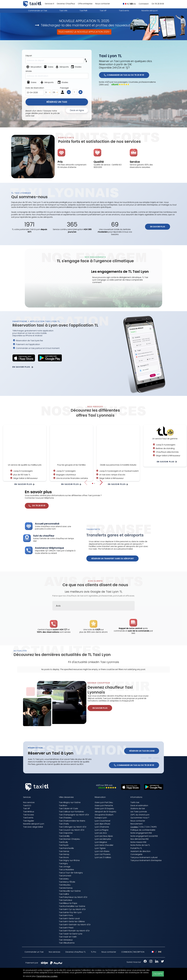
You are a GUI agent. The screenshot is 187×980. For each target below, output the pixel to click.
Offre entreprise (85, 4)
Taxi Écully (63, 842)
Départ (29, 56)
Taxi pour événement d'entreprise (146, 860)
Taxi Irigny (63, 863)
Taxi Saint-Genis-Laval (69, 918)
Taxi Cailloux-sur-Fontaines (71, 812)
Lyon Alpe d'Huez (102, 824)
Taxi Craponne (66, 833)
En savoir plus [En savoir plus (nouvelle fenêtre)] (29, 976)
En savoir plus (158, 227)
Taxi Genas (64, 851)
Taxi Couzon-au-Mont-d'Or (72, 830)
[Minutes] (55, 92)
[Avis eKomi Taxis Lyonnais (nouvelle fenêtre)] (106, 788)
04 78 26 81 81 (158, 4)
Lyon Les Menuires (103, 839)
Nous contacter (103, 4)
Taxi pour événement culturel (144, 857)
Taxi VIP (103, 11)
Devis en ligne (77, 110)
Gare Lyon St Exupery (104, 808)
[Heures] (48, 92)
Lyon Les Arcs (101, 833)
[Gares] (49, 67)
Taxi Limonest (65, 876)
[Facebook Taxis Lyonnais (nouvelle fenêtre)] (144, 962)
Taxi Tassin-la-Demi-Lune (71, 934)
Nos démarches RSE (140, 839)
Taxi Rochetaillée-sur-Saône (72, 906)
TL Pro (93, 952)
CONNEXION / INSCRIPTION (133, 952)
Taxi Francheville (66, 848)
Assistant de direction (140, 851)
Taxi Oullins (64, 894)
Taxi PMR (83, 11)
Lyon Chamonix (102, 827)
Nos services (29, 802)
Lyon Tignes (100, 848)
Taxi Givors (64, 857)
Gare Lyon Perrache (104, 806)
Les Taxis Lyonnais (139, 812)
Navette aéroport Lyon (34, 824)
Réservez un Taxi (57, 102)
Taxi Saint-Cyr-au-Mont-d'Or (72, 909)
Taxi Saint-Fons (66, 915)
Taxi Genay (64, 854)
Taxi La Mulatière (66, 870)
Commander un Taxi (38, 11)
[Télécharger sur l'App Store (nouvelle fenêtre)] (129, 789)
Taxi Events (124, 11)
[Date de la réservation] (35, 93)
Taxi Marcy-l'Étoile (67, 882)
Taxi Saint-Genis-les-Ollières (72, 921)
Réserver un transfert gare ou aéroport (112, 559)
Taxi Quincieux (65, 900)
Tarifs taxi (135, 802)
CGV (148, 827)
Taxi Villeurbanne (67, 943)
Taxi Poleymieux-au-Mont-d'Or (73, 897)
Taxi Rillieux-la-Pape (68, 903)
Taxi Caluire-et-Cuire (68, 808)
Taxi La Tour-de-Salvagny (71, 873)
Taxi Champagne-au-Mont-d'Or (74, 815)
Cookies (134, 827)
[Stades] (76, 67)
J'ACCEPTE (158, 974)
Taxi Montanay (66, 888)
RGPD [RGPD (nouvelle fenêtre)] (154, 827)
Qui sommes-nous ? (140, 818)
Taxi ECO (27, 806)
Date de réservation (35, 88)
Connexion (144, 4)
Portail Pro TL (136, 848)
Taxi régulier (29, 821)
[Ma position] (34, 67)
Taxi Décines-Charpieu (69, 839)
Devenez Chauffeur (66, 4)
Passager (64, 88)
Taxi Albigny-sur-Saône (70, 802)
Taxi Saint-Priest (66, 928)
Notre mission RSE (138, 842)
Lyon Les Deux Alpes (104, 836)
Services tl (49, 4)
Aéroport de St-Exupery (105, 812)
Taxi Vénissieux (66, 940)
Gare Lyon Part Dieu (104, 802)
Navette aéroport (150, 11)
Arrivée (29, 71)
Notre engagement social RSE (144, 836)
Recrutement (136, 824)
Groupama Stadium (104, 815)
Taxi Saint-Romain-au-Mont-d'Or (74, 931)
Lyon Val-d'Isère (102, 851)
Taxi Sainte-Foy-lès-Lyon (70, 912)
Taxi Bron (63, 806)
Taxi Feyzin (64, 845)
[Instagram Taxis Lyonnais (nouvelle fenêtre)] (150, 962)
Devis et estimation (139, 806)
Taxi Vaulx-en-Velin (68, 937)
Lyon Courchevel (102, 821)
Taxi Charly (64, 824)
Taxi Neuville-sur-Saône (70, 891)
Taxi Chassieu (65, 818)
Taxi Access (29, 815)
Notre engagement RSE (141, 833)
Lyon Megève (101, 842)
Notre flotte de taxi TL (140, 845)
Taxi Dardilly (64, 836)
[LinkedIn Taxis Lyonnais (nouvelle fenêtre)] (155, 962)
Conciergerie (136, 854)
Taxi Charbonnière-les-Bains (72, 821)
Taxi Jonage (65, 867)
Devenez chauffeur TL (76, 952)
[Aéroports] (62, 67)
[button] (101, 482)
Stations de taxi (138, 808)
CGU (142, 827)
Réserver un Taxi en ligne (142, 751)
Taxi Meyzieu (65, 885)
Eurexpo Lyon (101, 818)
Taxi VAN (63, 11)
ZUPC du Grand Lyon (140, 815)
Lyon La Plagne (102, 830)
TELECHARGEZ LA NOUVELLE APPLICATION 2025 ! (84, 32)
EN (133, 4)
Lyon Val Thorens (103, 854)
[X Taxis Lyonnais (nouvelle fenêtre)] (161, 962)
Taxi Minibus (29, 812)
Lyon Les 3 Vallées (103, 857)
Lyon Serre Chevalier (104, 845)
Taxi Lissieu (64, 879)
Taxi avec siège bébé (33, 827)
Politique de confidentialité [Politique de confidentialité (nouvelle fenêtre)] (143, 830)
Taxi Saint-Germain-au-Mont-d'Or (75, 925)
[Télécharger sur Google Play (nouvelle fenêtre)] (152, 789)
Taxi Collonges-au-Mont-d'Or (73, 827)
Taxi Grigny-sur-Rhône (69, 860)
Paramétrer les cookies (47, 976)
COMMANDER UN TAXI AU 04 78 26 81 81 (124, 75)
